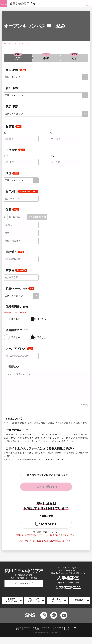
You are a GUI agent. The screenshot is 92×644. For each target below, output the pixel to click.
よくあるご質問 (18, 628)
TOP (5, 44)
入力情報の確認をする (46, 487)
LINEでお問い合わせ (12, 600)
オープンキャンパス (56, 600)
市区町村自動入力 (37, 217)
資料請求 (79, 600)
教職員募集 (59, 628)
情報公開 (27, 628)
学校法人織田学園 (36, 628)
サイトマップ (47, 628)
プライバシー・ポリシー (72, 628)
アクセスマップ (24, 583)
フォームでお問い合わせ (34, 600)
